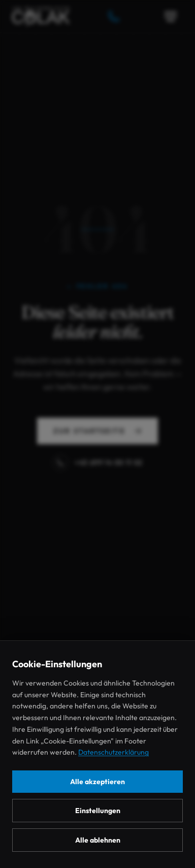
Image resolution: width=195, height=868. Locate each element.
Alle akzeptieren (97, 782)
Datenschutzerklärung (113, 752)
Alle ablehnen (98, 840)
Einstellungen (98, 811)
